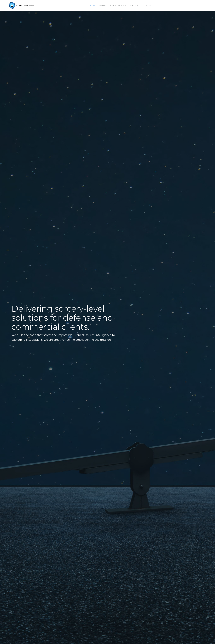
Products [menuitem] (134, 5)
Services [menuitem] (103, 5)
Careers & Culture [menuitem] (118, 5)
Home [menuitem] (92, 5)
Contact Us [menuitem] (146, 5)
